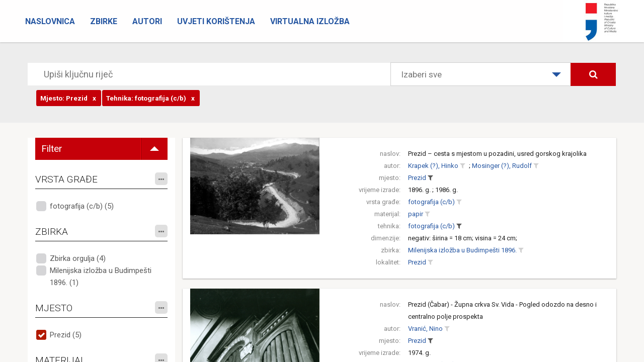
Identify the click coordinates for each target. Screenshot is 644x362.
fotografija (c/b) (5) (82, 206)
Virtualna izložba (310, 21)
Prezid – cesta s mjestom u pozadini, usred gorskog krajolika (497, 154)
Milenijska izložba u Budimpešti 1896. (462, 250)
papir (416, 214)
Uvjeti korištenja (216, 21)
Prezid (417, 178)
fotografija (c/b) (431, 202)
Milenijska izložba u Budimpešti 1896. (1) (101, 277)
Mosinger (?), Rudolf (502, 166)
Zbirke (104, 21)
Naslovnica (50, 21)
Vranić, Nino (425, 329)
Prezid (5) (66, 335)
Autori (147, 21)
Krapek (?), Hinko (433, 166)
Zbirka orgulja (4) (78, 258)
